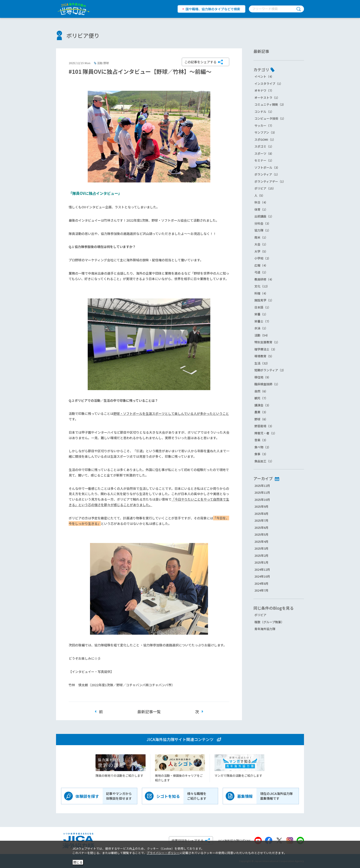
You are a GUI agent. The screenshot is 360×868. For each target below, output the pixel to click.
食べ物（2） (263, 447)
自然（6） (261, 391)
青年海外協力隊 (265, 629)
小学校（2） (263, 258)
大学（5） (261, 251)
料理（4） (261, 293)
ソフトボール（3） (267, 167)
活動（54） (262, 335)
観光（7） (261, 398)
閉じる (78, 862)
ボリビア (260, 615)
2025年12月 (262, 486)
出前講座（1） (264, 216)
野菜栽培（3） (264, 426)
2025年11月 (262, 492)
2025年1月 (261, 562)
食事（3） (261, 454)
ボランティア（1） (267, 174)
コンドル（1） (264, 112)
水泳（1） (261, 328)
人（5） (260, 195)
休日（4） (261, 202)
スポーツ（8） (264, 153)
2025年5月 (261, 534)
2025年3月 (261, 548)
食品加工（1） (264, 461)
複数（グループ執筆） (269, 622)
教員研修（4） (264, 279)
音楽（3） (261, 440)
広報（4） (261, 265)
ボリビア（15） (265, 188)
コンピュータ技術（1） (270, 118)
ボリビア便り (83, 35)
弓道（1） (261, 272)
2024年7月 (261, 590)
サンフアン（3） (266, 132)
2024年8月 (261, 583)
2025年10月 (262, 500)
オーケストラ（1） (267, 98)
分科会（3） (263, 223)
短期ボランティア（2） (270, 370)
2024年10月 (262, 576)
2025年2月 (261, 555)
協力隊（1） (263, 230)
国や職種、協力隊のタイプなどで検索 (213, 9)
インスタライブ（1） (269, 84)
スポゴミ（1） (264, 146)
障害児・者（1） (266, 433)
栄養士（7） (263, 321)
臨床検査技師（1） (267, 384)
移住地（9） (263, 377)
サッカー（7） (264, 125)
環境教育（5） (264, 356)
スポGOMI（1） (265, 139)
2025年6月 (261, 528)
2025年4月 (261, 541)
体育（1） (261, 209)
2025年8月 (261, 514)
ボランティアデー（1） (270, 181)
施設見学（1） (264, 300)
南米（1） (261, 237)
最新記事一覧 (149, 712)
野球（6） (261, 419)
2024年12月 (262, 569)
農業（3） (261, 412)
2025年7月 (261, 520)
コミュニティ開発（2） (270, 104)
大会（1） (261, 244)
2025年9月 (261, 506)
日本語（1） (263, 307)
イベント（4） (264, 76)
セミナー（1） (264, 160)
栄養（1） (261, 314)
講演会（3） (263, 405)
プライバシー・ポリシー (163, 853)
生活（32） (262, 363)
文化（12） (262, 286)
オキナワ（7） (264, 90)
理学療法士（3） (266, 349)
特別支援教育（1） (267, 342)
